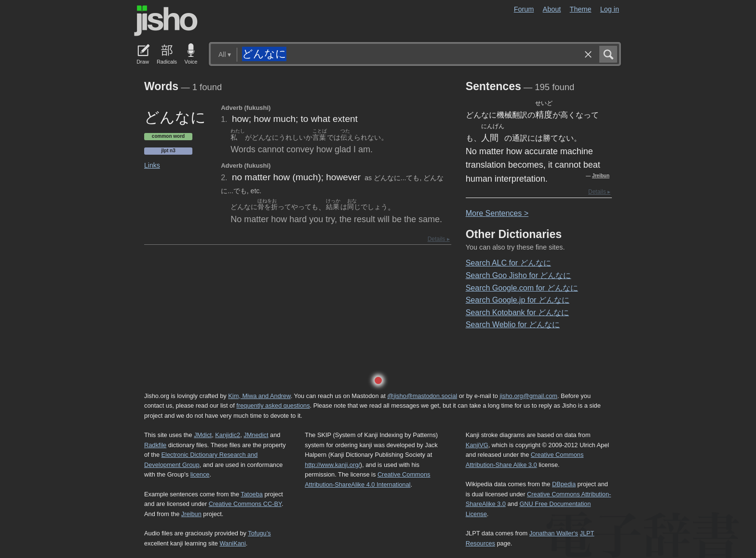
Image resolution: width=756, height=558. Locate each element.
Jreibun (601, 176)
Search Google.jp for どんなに (518, 300)
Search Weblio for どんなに (513, 325)
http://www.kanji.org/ (332, 465)
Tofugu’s (259, 533)
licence (200, 474)
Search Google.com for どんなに (522, 288)
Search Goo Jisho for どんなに (519, 275)
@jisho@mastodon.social (422, 396)
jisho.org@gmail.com (528, 396)
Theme (581, 9)
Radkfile (155, 445)
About (552, 9)
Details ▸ (439, 239)
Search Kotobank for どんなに (517, 312)
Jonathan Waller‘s (554, 533)
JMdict (203, 435)
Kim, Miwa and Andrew (259, 396)
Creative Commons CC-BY (245, 504)
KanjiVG (477, 445)
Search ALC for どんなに (508, 263)
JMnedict (256, 435)
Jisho (166, 21)
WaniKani (233, 543)
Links (152, 165)
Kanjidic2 (228, 435)
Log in (610, 9)
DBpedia (564, 484)
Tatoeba (252, 494)
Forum (524, 9)
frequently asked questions (273, 405)
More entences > (497, 213)
